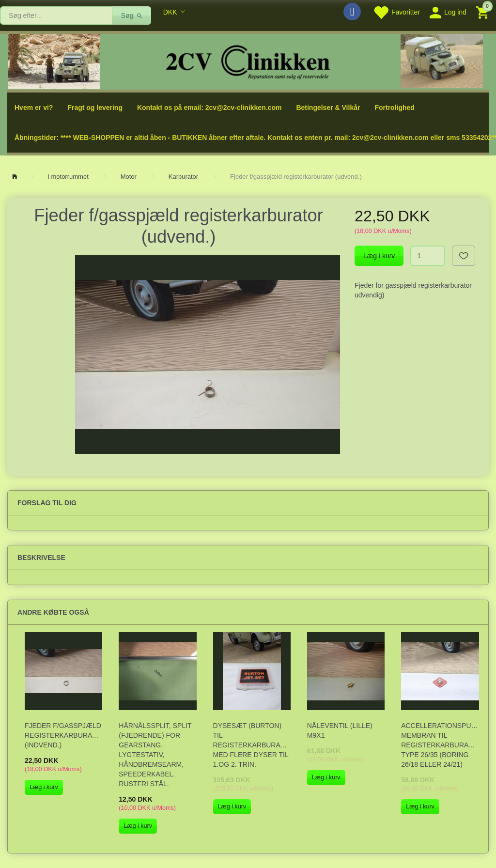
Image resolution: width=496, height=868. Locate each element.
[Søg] (132, 15)
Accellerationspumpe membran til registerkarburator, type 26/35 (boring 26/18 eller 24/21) (440, 745)
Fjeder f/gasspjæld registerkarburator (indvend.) (63, 735)
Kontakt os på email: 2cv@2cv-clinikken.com (209, 108)
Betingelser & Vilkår (328, 108)
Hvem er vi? (34, 108)
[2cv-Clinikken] (248, 61)
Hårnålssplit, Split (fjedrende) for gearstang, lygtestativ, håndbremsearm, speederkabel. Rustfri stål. (155, 755)
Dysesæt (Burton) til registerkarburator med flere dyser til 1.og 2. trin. (252, 745)
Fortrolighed (394, 108)
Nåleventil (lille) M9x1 (340, 730)
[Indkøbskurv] (484, 12)
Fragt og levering (95, 108)
